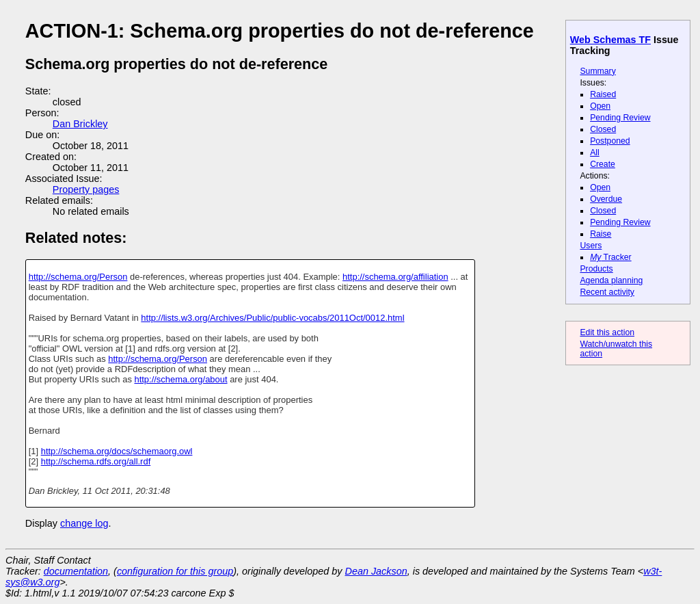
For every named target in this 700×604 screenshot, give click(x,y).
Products (596, 269)
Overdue (606, 199)
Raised (603, 94)
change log (84, 523)
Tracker (611, 257)
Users (591, 246)
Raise (601, 234)
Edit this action (607, 332)
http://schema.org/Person (78, 277)
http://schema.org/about (180, 379)
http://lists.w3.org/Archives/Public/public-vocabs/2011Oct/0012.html (272, 318)
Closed (603, 129)
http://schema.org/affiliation (395, 277)
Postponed (610, 141)
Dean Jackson (376, 571)
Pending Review (620, 118)
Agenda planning (611, 280)
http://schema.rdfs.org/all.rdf (96, 461)
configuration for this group (175, 571)
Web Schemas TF (610, 40)
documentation (76, 571)
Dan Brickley (80, 124)
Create (603, 164)
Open (600, 106)
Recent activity (607, 292)
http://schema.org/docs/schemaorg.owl (117, 451)
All (595, 153)
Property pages (86, 189)
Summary (597, 71)
